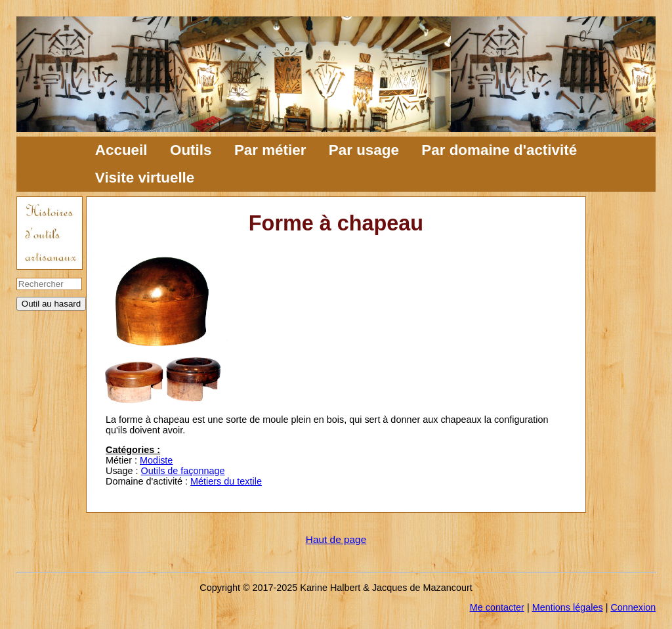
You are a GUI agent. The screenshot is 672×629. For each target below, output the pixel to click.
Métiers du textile (226, 481)
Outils (191, 150)
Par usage (364, 150)
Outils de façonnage (183, 471)
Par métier (270, 150)
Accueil (121, 150)
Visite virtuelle (145, 178)
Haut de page (336, 539)
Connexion (633, 607)
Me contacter (497, 607)
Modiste (156, 460)
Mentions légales (568, 607)
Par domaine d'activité (499, 150)
